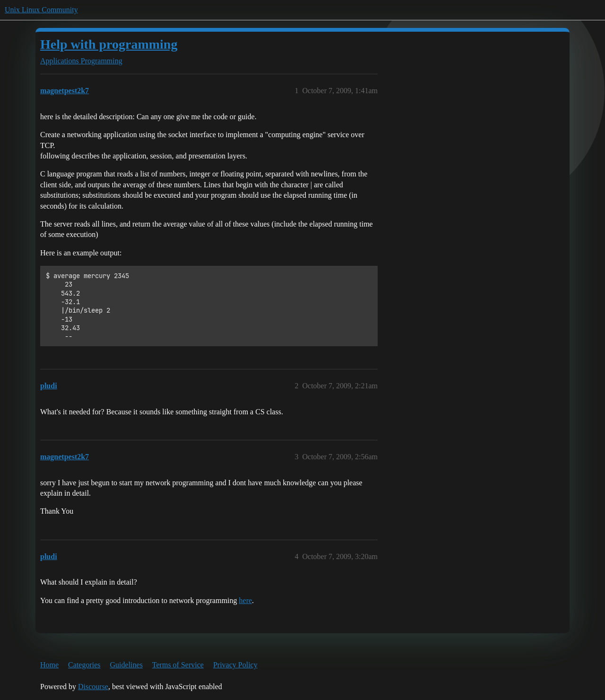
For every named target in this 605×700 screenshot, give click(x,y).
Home (49, 665)
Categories (84, 665)
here (246, 600)
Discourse (93, 687)
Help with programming (109, 44)
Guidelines (126, 665)
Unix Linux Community (41, 10)
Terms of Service (178, 665)
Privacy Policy (235, 665)
